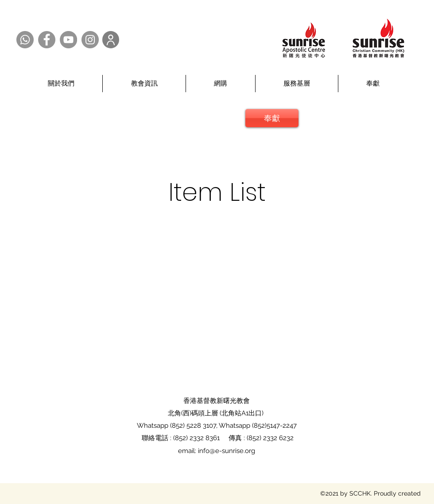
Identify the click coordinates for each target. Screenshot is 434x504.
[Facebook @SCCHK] (47, 40)
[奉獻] (272, 118)
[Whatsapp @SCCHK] (25, 40)
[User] (111, 40)
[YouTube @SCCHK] (68, 40)
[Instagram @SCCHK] (90, 40)
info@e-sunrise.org (227, 451)
